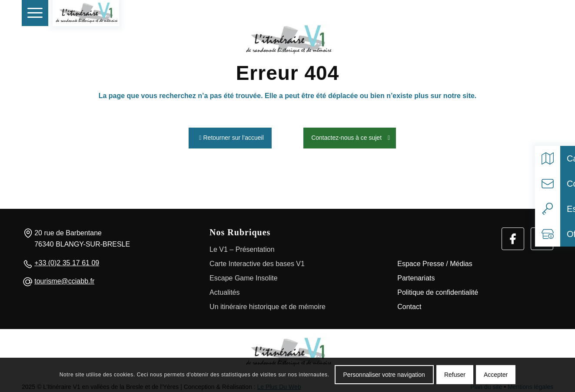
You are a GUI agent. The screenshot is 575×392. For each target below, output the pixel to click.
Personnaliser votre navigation (384, 375)
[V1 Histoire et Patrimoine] (86, 13)
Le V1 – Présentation (242, 247)
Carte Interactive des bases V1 (257, 262)
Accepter (496, 375)
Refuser (455, 375)
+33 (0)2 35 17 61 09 (67, 261)
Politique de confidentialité (438, 290)
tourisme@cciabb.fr (64, 279)
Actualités (224, 290)
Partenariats (416, 276)
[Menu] (35, 13)
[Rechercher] (522, 13)
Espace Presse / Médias (435, 262)
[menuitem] (35, 13)
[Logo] (288, 350)
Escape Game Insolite (244, 276)
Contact (409, 305)
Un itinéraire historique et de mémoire (268, 305)
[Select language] (542, 13)
